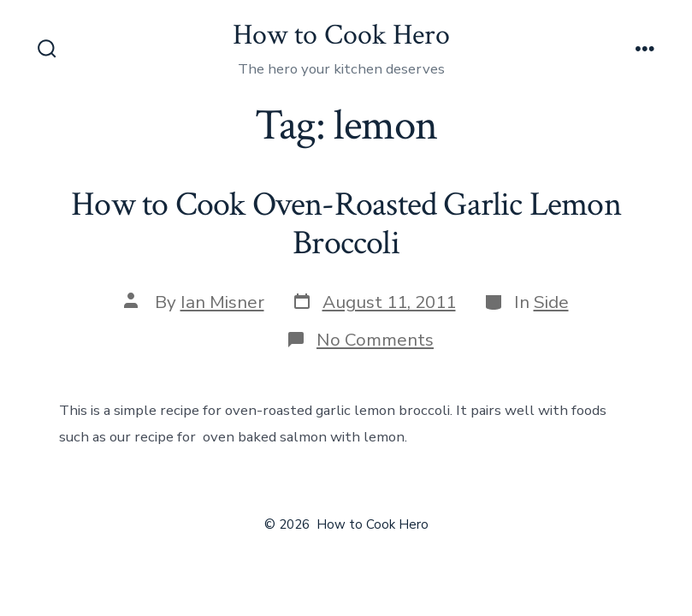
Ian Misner (222, 302)
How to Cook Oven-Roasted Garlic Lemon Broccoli (346, 224)
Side (551, 302)
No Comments (375, 340)
